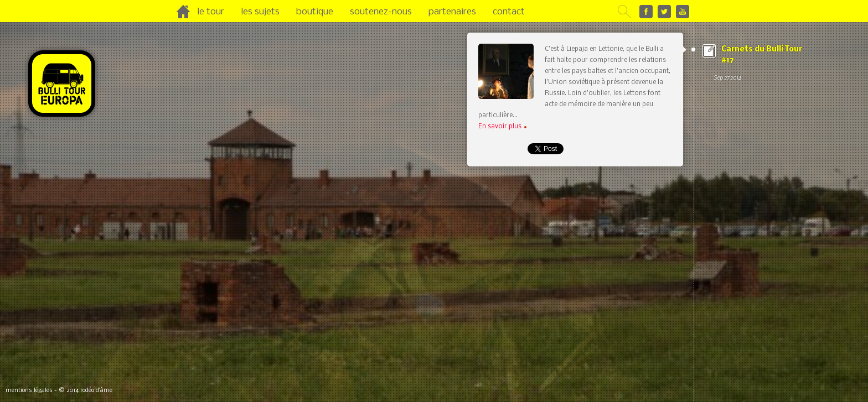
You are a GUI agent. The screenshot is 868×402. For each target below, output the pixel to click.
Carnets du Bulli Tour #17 (761, 64)
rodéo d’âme (96, 391)
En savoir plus (502, 127)
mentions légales (29, 391)
